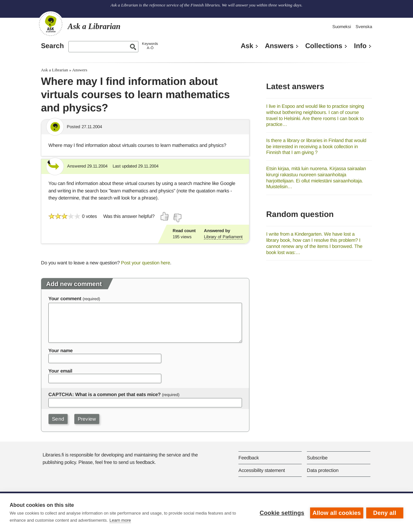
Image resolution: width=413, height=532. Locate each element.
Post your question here (146, 263)
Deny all (385, 513)
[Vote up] (165, 216)
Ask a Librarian (55, 70)
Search (52, 46)
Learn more (120, 520)
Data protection (323, 470)
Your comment (65, 298)
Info (360, 46)
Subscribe (317, 458)
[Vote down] (177, 218)
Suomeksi (342, 27)
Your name (60, 350)
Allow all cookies (336, 513)
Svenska (364, 27)
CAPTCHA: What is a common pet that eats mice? (105, 394)
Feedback (249, 458)
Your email (60, 371)
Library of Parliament (223, 237)
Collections (324, 46)
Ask (247, 46)
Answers (279, 46)
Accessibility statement (262, 470)
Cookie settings (281, 513)
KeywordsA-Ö (150, 46)
